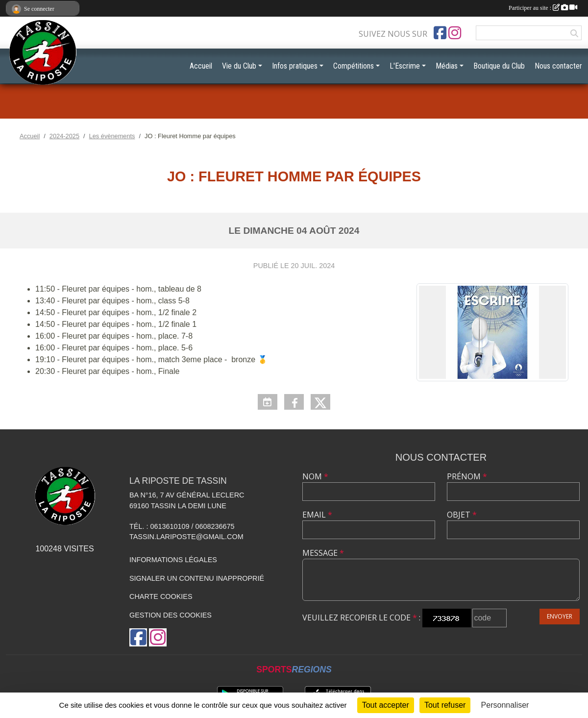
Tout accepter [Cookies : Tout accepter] (386, 705)
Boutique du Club (499, 66)
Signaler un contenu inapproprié (197, 578)
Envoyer (560, 616)
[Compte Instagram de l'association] (455, 33)
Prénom (467, 476)
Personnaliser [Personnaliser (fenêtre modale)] (505, 705)
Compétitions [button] (354, 66)
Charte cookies (161, 596)
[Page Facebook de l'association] (440, 33)
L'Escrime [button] (405, 66)
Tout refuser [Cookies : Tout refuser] (445, 705)
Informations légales (173, 560)
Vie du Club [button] (239, 66)
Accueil (201, 66)
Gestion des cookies (171, 615)
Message (323, 553)
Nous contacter (558, 66)
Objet (462, 515)
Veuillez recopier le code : (361, 618)
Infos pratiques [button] (295, 66)
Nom (315, 476)
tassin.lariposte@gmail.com (186, 537)
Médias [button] (447, 66)
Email (317, 515)
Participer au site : (543, 8)
